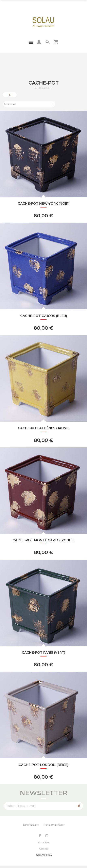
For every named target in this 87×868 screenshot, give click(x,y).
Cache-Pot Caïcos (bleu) (44, 316)
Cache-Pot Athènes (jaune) (44, 428)
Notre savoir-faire (54, 825)
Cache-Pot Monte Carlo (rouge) (43, 540)
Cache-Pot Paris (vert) (43, 653)
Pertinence (29, 104)
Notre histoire (31, 825)
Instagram (47, 836)
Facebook (40, 836)
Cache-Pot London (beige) (43, 765)
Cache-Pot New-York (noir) (44, 204)
